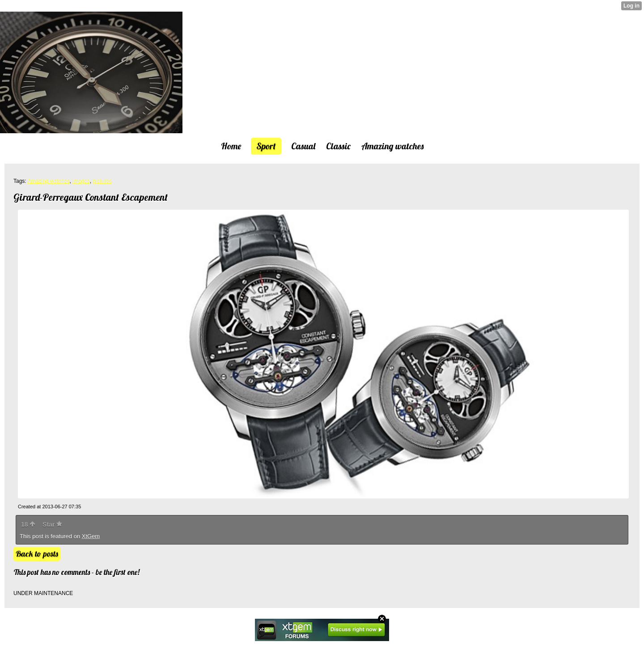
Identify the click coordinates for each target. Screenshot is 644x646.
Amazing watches (48, 181)
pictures (102, 181)
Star (52, 524)
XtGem (91, 536)
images (81, 181)
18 (28, 524)
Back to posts (37, 554)
